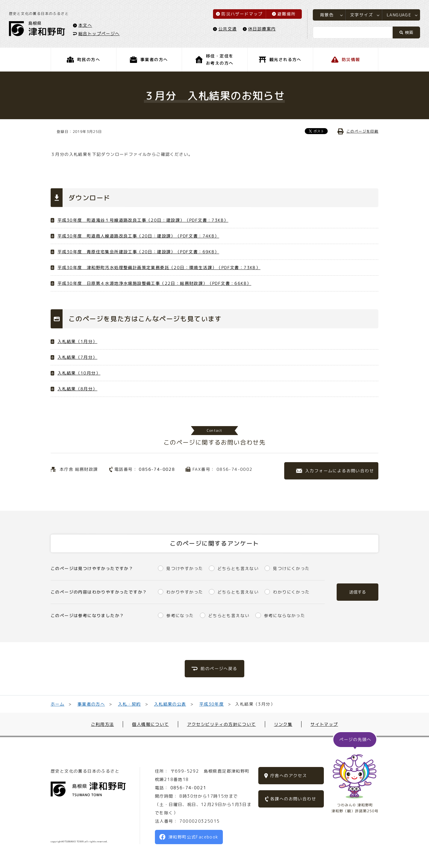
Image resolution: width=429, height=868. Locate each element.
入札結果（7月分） (77, 357)
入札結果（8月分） (77, 389)
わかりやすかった (185, 592)
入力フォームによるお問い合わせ (339, 471)
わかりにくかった (291, 592)
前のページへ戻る (219, 669)
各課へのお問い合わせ (293, 799)
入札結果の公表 (170, 704)
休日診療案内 (262, 29)
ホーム (57, 704)
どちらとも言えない (238, 568)
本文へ (85, 25)
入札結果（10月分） (79, 373)
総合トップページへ (99, 33)
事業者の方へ (91, 704)
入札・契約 (129, 704)
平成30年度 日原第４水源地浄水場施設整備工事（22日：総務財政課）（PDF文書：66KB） (154, 283)
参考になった (180, 615)
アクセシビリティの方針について (222, 724)
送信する (357, 592)
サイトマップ (324, 724)
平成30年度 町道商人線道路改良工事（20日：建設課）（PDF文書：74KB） (138, 236)
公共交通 (228, 29)
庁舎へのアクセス (289, 775)
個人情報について (150, 724)
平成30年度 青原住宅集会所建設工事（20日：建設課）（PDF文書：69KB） (138, 252)
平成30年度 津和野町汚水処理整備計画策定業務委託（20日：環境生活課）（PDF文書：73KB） (159, 267)
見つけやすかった (185, 568)
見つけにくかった (291, 568)
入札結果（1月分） (77, 341)
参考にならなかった (285, 615)
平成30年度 (212, 704)
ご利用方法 (102, 724)
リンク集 (283, 724)
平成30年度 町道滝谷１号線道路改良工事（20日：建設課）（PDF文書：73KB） (143, 220)
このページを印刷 (362, 131)
